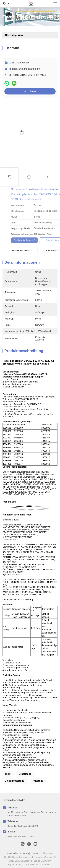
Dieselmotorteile (14, 781)
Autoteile (38, 781)
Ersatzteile (25, 774)
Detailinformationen (20, 251)
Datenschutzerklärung (18, 853)
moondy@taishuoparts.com (25, 69)
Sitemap (35, 853)
